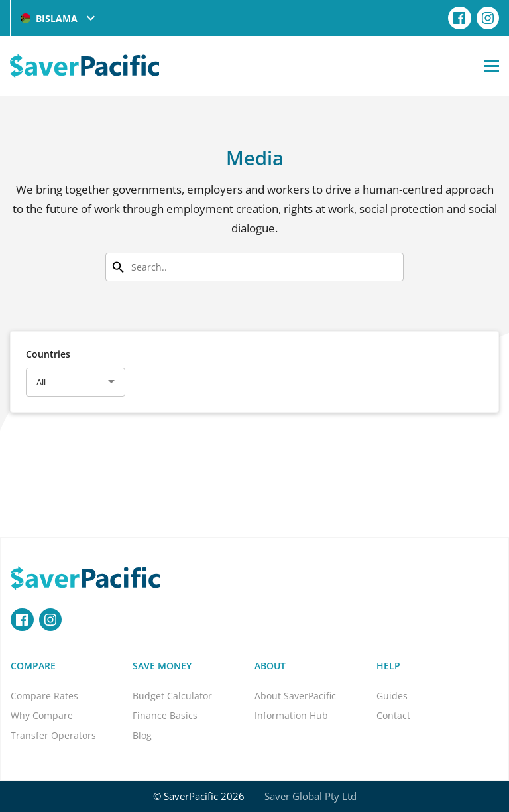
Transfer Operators (53, 735)
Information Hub (291, 715)
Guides (392, 696)
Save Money (162, 666)
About (270, 666)
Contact (393, 715)
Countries (48, 354)
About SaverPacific (295, 696)
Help (388, 666)
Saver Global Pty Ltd (311, 796)
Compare (33, 666)
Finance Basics (165, 715)
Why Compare (42, 715)
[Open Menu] (491, 66)
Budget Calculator (172, 696)
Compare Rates (44, 696)
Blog (142, 735)
